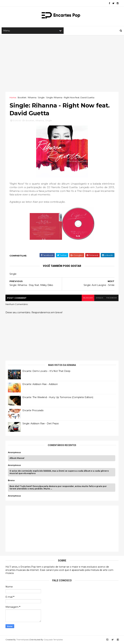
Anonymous (14, 452)
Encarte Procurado (33, 410)
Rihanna (32, 97)
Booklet (22, 97)
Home (13, 97)
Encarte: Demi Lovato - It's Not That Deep (46, 371)
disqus (100, 298)
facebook (112, 298)
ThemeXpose (22, 640)
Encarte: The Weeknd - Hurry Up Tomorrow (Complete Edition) (58, 397)
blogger (88, 298)
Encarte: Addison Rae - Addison (40, 384)
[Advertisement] (62, 63)
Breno (11, 480)
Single (41, 97)
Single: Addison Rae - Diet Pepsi (41, 424)
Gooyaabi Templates (53, 640)
